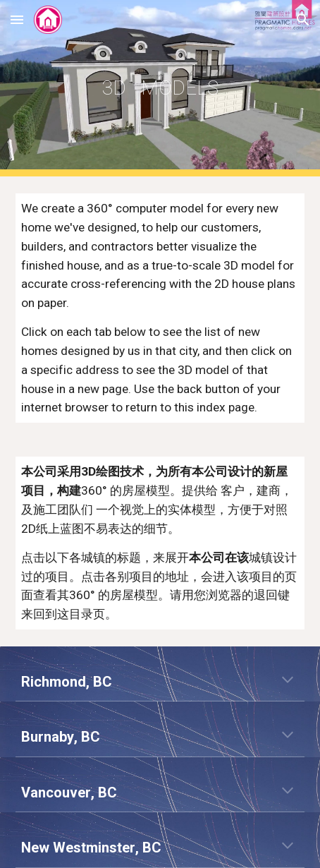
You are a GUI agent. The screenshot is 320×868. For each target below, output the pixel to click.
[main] (160, 88)
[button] (17, 19)
